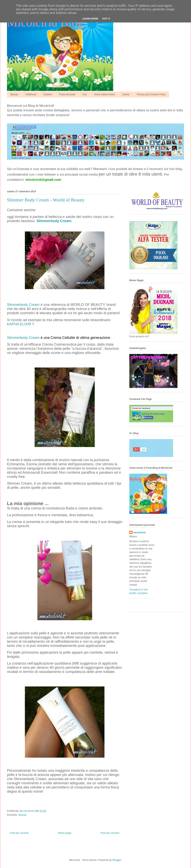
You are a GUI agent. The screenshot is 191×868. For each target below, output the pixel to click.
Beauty (14, 94)
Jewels (126, 94)
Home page (65, 833)
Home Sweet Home (104, 94)
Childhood (31, 94)
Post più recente (19, 833)
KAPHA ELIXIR (19, 324)
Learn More (90, 19)
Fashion (48, 94)
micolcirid (139, 532)
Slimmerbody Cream (23, 305)
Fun (85, 94)
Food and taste (67, 94)
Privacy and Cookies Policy (151, 94)
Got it (106, 19)
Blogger (117, 860)
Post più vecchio (110, 833)
